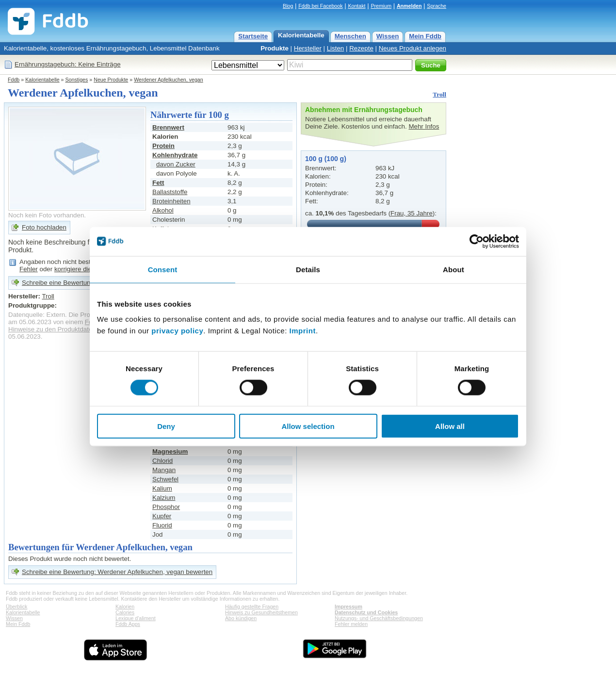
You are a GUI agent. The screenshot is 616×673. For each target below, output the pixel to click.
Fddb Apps (128, 624)
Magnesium (170, 451)
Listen (336, 48)
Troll (439, 94)
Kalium (162, 488)
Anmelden (409, 6)
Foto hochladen (44, 227)
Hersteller (308, 48)
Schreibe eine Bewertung (58, 283)
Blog (288, 6)
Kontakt (357, 6)
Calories (125, 612)
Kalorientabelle (301, 35)
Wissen (388, 36)
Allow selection (308, 426)
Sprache (437, 6)
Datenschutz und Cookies (366, 612)
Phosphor (166, 507)
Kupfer (162, 516)
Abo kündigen (241, 618)
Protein (163, 146)
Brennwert (168, 127)
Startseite (253, 36)
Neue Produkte (111, 80)
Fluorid (162, 525)
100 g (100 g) (326, 159)
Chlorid (162, 461)
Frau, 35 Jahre (412, 213)
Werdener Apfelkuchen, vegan (169, 80)
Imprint (303, 331)
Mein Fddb (425, 36)
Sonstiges (77, 80)
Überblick (16, 607)
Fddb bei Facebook (320, 6)
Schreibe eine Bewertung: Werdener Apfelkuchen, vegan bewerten (117, 572)
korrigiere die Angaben (87, 269)
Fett (158, 183)
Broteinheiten (171, 201)
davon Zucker (176, 164)
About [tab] (454, 269)
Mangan (164, 470)
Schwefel (165, 479)
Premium (381, 6)
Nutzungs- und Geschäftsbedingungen (379, 618)
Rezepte (361, 48)
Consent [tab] (163, 269)
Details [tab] (308, 269)
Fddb (14, 80)
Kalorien (125, 607)
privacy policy (177, 331)
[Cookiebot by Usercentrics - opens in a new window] (477, 241)
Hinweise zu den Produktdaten (52, 329)
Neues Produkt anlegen (413, 48)
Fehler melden (351, 624)
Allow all (450, 426)
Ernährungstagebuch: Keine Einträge (68, 64)
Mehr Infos (424, 126)
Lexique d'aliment (136, 618)
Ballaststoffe (170, 192)
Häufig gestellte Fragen (252, 607)
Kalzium (164, 498)
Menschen (350, 36)
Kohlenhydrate (175, 155)
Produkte (275, 48)
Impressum (349, 607)
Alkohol (163, 210)
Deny (166, 426)
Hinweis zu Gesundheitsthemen (261, 612)
